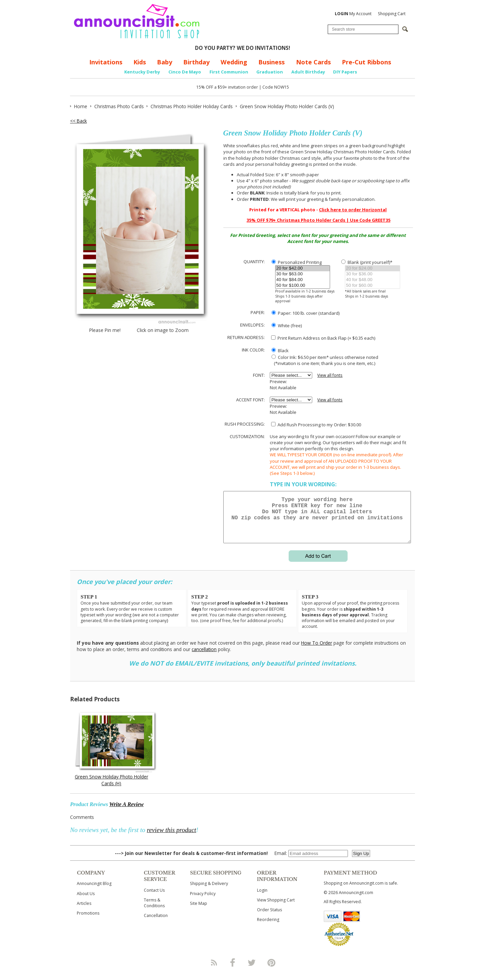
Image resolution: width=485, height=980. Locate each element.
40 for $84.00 (303, 280)
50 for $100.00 (303, 286)
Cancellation (156, 924)
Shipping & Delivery (209, 892)
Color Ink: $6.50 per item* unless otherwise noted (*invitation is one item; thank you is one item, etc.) (324, 360)
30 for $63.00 (303, 274)
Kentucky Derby (142, 72)
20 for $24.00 (372, 268)
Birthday (196, 62)
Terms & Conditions (154, 911)
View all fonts (330, 375)
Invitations (106, 62)
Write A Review (126, 812)
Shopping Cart (392, 14)
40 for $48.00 (372, 280)
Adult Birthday (308, 72)
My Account (353, 14)
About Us (86, 902)
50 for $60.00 (372, 286)
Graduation (270, 72)
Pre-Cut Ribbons (366, 62)
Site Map (199, 911)
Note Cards (313, 62)
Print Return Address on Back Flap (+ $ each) (323, 338)
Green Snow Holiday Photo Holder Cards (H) (111, 788)
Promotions (88, 921)
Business (271, 62)
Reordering (268, 928)
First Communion (229, 72)
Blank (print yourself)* (367, 262)
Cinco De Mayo (185, 72)
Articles (84, 911)
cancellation (204, 657)
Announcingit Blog (94, 892)
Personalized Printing (297, 262)
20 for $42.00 (303, 268)
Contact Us (154, 898)
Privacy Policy (203, 902)
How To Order (317, 651)
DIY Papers (345, 72)
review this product (171, 838)
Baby (165, 62)
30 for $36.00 (372, 274)
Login (262, 898)
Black (280, 350)
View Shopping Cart (276, 908)
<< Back (78, 121)
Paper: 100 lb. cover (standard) (305, 313)
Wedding (234, 62)
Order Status (269, 918)
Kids (140, 62)
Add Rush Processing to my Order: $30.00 (316, 425)
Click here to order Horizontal (353, 210)
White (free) (287, 326)
